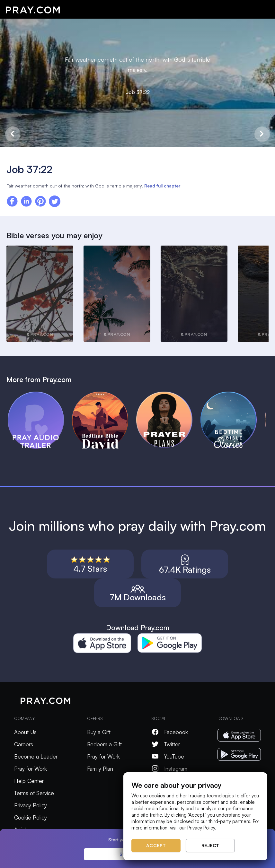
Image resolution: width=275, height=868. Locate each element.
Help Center (29, 781)
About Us (25, 732)
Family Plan (100, 769)
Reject (210, 845)
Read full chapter (162, 186)
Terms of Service (34, 793)
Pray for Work (31, 769)
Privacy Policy (31, 805)
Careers (24, 744)
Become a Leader (36, 756)
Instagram (169, 769)
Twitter (166, 744)
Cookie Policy (31, 817)
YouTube (168, 756)
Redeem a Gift (104, 744)
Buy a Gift (99, 732)
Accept (156, 845)
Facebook (170, 732)
